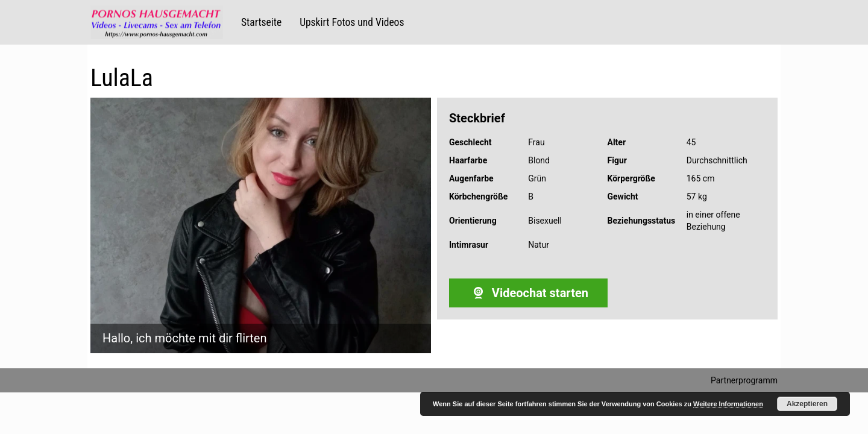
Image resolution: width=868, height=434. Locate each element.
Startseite (261, 22)
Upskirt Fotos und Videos (352, 22)
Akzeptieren (807, 404)
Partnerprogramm (744, 380)
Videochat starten (528, 293)
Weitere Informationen (728, 404)
